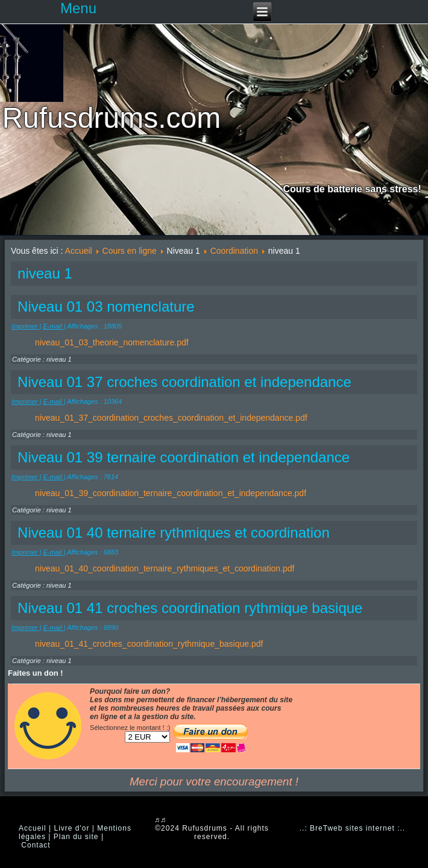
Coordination (234, 251)
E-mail (53, 326)
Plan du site (76, 837)
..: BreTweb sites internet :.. (352, 828)
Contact (36, 845)
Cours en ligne (130, 251)
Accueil (79, 251)
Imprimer (25, 326)
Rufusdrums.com (111, 118)
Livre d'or (71, 828)
